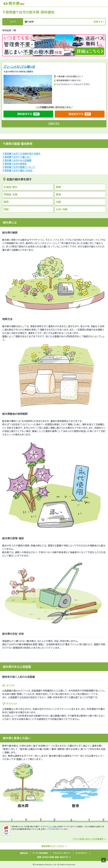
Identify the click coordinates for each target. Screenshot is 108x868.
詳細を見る (54, 123)
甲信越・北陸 (10, 194)
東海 (58, 194)
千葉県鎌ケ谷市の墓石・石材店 (17, 170)
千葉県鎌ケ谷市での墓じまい (17, 157)
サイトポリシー (82, 853)
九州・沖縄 (62, 209)
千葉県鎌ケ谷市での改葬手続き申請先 (21, 154)
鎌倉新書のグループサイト (53, 846)
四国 (6, 209)
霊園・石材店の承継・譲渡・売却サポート (54, 857)
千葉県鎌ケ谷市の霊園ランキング (19, 167)
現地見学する (80, 114)
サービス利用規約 (40, 853)
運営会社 (24, 853)
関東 (58, 187)
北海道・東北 (10, 187)
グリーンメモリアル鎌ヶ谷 (19, 66)
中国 (58, 202)
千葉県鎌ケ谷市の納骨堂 (15, 164)
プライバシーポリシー (62, 853)
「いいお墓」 (53, 827)
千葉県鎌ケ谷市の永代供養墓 (17, 160)
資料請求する (28, 114)
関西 (6, 202)
